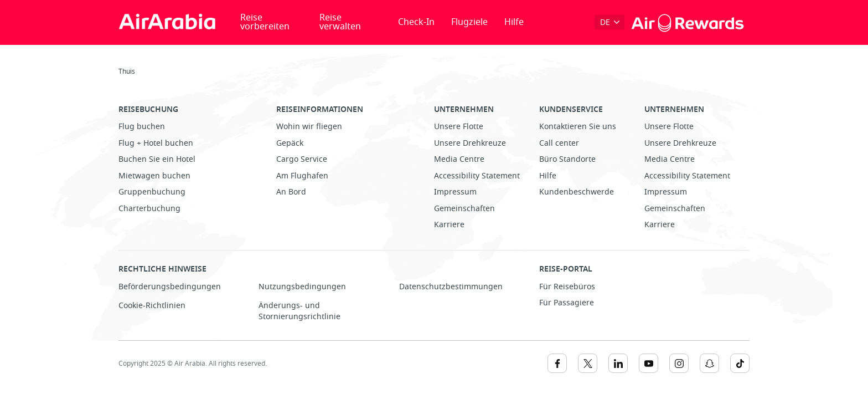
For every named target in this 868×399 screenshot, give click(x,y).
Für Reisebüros (567, 287)
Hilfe (514, 22)
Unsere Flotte (459, 127)
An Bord (291, 192)
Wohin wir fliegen (309, 127)
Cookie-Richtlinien (152, 306)
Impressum (455, 192)
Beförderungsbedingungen (170, 287)
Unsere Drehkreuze (470, 143)
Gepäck (290, 143)
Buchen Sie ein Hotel (157, 159)
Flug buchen (142, 127)
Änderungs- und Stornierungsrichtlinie (299, 311)
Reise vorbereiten (265, 22)
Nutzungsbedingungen (302, 287)
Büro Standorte (567, 159)
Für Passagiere (567, 303)
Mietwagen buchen (154, 176)
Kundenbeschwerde (577, 192)
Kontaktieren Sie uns (578, 127)
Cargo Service (302, 159)
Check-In (416, 22)
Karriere (449, 225)
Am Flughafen (302, 176)
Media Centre (459, 159)
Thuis (127, 71)
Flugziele (469, 22)
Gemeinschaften (464, 209)
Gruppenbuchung (152, 192)
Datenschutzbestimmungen (451, 287)
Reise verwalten (340, 22)
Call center (559, 143)
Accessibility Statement (477, 176)
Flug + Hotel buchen (156, 143)
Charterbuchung (149, 209)
